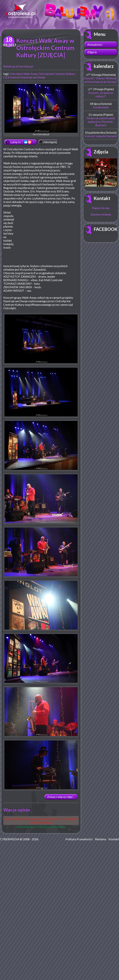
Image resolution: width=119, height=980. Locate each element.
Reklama (101, 839)
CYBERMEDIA (10, 839)
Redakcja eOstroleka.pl (18, 66)
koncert (15, 77)
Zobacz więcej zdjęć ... (61, 797)
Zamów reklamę (101, 214)
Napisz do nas (101, 208)
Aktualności (95, 44)
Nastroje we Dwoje (33, 77)
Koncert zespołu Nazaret (101, 136)
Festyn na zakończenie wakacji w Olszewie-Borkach (101, 122)
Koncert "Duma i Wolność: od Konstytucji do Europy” (101, 80)
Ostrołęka (16, 74)
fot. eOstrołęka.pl (41, 110)
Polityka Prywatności (79, 839)
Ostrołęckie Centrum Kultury (57, 74)
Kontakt (102, 198)
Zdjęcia (92, 52)
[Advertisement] (48, 237)
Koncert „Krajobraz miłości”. (101, 94)
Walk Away (30, 74)
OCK (7, 77)
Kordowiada (101, 107)
